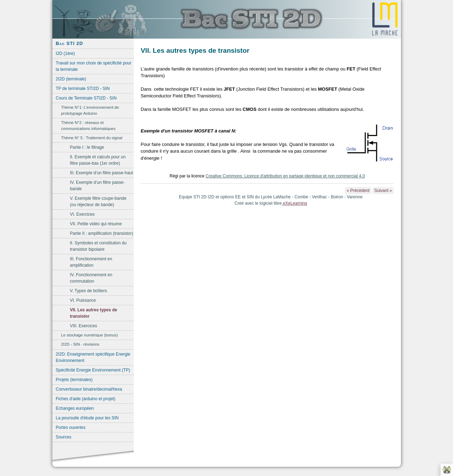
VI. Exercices (82, 214)
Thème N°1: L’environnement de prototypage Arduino (90, 110)
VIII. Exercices (84, 326)
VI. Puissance (83, 300)
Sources (64, 437)
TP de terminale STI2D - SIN (83, 89)
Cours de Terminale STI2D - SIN (86, 98)
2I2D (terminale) (71, 79)
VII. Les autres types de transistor (94, 313)
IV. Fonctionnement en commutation (91, 278)
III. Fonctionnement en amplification (91, 262)
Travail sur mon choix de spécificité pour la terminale (94, 66)
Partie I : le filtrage (87, 147)
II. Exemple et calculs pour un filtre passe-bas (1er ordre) (98, 160)
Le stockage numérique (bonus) (90, 335)
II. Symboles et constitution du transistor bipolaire (98, 246)
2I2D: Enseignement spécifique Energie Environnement (93, 357)
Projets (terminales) (74, 380)
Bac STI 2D (70, 43)
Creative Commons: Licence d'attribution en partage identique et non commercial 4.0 (285, 176)
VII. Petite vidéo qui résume (96, 224)
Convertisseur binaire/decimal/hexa (89, 389)
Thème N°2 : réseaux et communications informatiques (88, 126)
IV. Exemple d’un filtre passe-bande (98, 186)
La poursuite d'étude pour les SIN (87, 418)
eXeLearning (294, 203)
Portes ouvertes (71, 427)
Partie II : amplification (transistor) (102, 233)
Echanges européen (75, 408)
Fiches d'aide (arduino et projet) (86, 399)
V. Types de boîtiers (89, 291)
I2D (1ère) (65, 53)
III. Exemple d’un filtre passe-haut (102, 173)
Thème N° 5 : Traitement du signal (92, 138)
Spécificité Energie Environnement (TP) (93, 370)
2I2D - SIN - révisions (80, 344)
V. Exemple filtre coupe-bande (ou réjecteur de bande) (98, 202)
